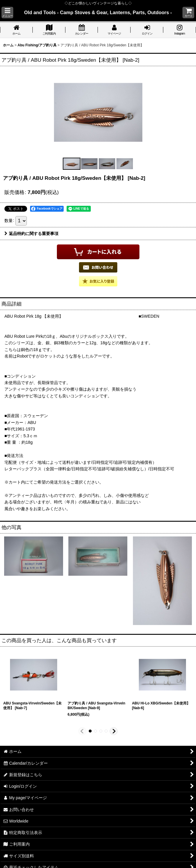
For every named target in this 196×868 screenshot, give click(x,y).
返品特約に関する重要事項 (31, 234)
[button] (7, 13)
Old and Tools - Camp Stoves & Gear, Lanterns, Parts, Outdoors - (98, 12)
